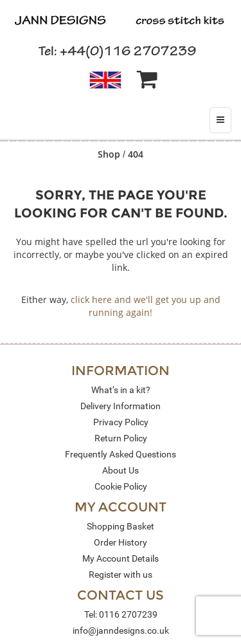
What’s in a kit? (121, 390)
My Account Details (121, 558)
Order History (121, 542)
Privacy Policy (121, 422)
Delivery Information (121, 406)
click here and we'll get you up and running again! (146, 306)
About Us (121, 470)
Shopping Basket (121, 526)
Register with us (121, 575)
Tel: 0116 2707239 (121, 614)
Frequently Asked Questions (121, 454)
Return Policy (121, 438)
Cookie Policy (121, 486)
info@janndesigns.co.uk (121, 630)
